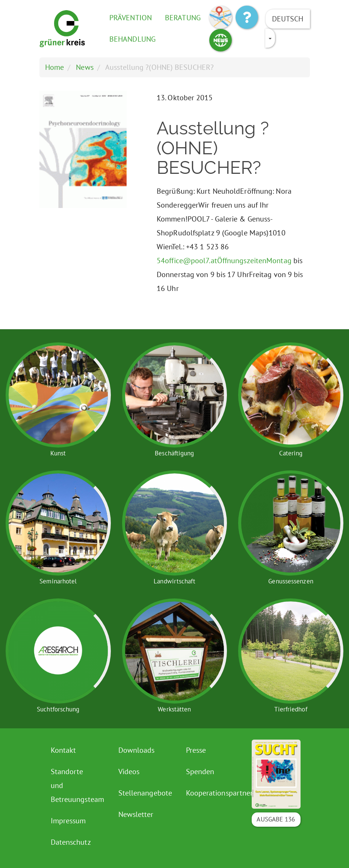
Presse (196, 750)
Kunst (58, 453)
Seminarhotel (58, 581)
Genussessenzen (291, 581)
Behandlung (132, 39)
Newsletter (136, 814)
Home (54, 67)
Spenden (200, 772)
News (85, 67)
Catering (291, 453)
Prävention (131, 18)
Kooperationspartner (211, 793)
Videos (129, 772)
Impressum (68, 821)
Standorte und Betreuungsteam (76, 785)
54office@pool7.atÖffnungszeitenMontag (224, 261)
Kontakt (63, 750)
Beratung (183, 18)
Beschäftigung (174, 453)
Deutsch (288, 19)
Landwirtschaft (174, 581)
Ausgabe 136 (276, 819)
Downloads (137, 750)
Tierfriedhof (291, 709)
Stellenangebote (144, 793)
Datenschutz (71, 842)
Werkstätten (174, 709)
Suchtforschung (58, 709)
